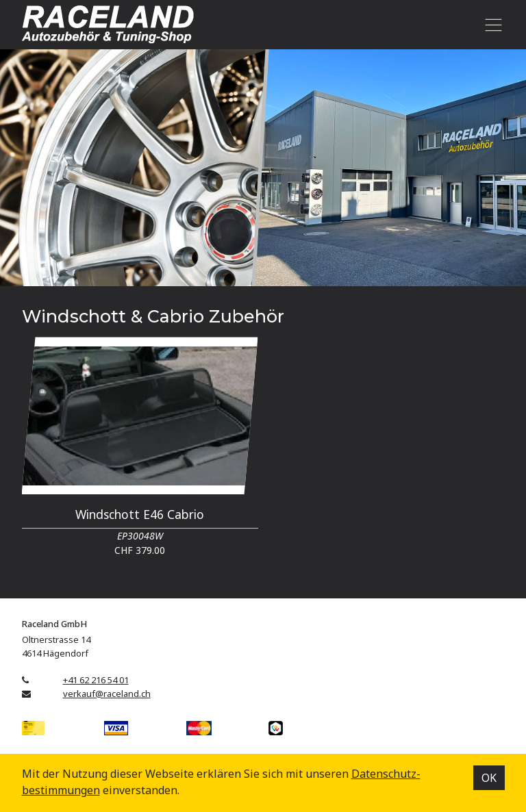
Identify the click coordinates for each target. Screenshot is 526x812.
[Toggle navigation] (491, 25)
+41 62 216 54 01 (96, 680)
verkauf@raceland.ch (107, 694)
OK (489, 778)
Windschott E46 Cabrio (140, 514)
